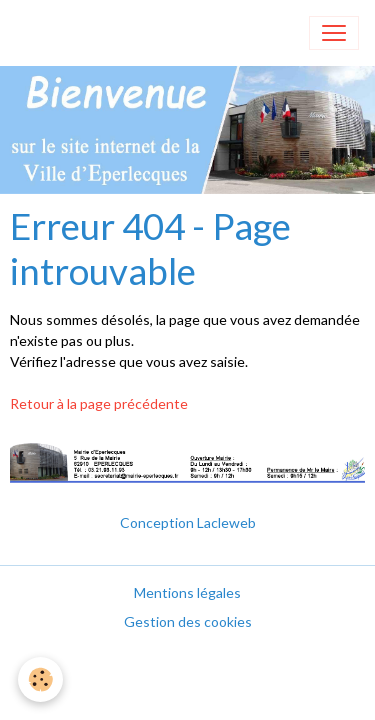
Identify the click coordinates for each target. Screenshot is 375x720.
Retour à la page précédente (99, 403)
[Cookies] (40, 679)
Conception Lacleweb (188, 522)
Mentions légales (187, 592)
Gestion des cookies (188, 621)
